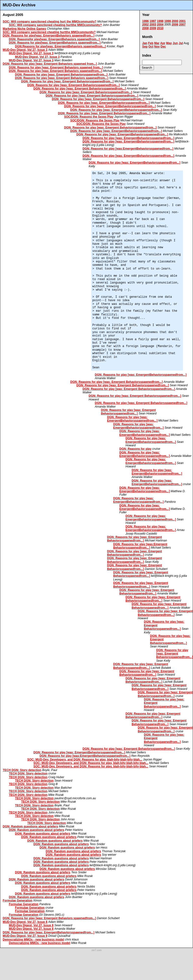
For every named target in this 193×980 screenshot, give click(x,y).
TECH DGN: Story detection (22, 770)
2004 (160, 25)
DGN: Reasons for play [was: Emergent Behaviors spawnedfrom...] (55, 71)
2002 (145, 25)
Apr (163, 43)
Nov (157, 47)
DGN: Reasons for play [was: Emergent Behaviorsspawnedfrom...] (61, 75)
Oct (151, 47)
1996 (145, 21)
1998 (160, 21)
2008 (145, 28)
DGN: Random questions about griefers (30, 826)
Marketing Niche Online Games (24, 29)
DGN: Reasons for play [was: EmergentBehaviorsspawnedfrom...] (104, 103)
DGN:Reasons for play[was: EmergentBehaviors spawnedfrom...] (60, 46)
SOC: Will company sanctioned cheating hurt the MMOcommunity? (50, 22)
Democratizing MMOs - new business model (33, 940)
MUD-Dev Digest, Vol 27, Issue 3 (25, 50)
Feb (151, 43)
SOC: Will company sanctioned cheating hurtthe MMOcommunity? (55, 25)
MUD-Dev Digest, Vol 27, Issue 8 (25, 922)
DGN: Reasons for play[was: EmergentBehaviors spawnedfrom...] (48, 36)
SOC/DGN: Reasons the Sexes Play (89, 117)
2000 (175, 21)
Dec (163, 47)
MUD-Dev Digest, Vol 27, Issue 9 (25, 936)
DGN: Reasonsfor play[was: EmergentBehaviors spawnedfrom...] (54, 39)
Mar (157, 43)
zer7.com (96, 950)
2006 (175, 25)
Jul (181, 43)
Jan (145, 43)
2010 (160, 28)
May (169, 43)
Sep (145, 47)
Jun (175, 43)
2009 (153, 28)
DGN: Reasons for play (135, 449)
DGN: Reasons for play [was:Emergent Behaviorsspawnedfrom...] (140, 546)
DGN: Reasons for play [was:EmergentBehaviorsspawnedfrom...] (128, 149)
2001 (182, 21)
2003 (153, 25)
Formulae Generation (18, 901)
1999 (168, 21)
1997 (153, 21)
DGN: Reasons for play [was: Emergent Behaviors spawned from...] (50, 64)
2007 (182, 25)
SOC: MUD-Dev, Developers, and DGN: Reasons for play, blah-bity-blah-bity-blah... (85, 760)
